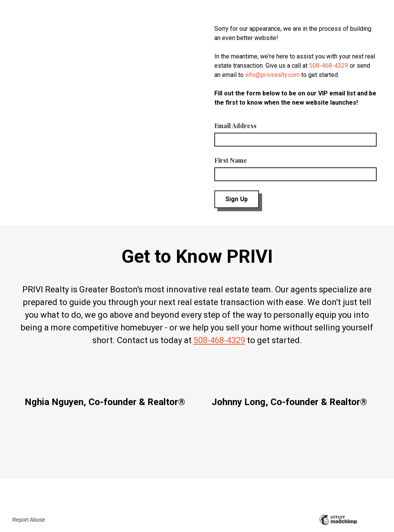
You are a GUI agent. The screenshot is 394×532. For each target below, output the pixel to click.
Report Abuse (29, 520)
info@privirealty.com (272, 75)
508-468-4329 (329, 66)
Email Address (235, 126)
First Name (231, 160)
